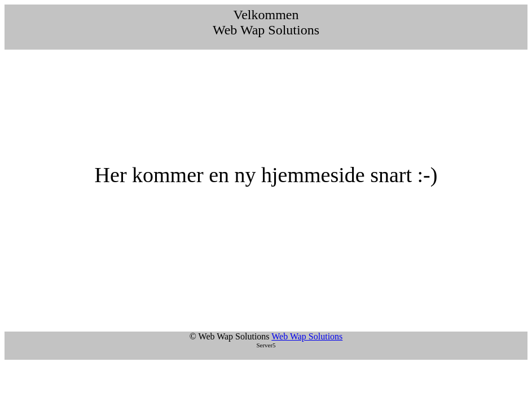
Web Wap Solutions (307, 336)
